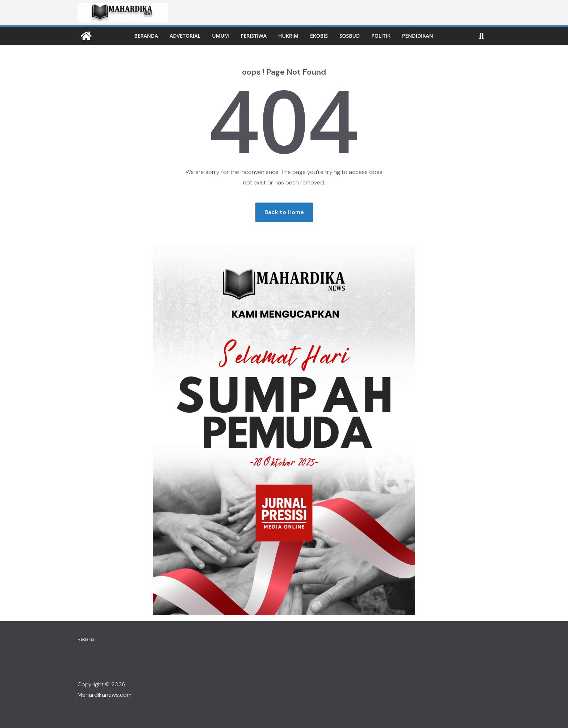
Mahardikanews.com (105, 695)
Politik (381, 36)
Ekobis (319, 36)
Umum (220, 36)
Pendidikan (418, 36)
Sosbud (350, 36)
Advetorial (185, 36)
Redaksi (86, 639)
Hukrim (288, 36)
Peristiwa (254, 36)
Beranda (146, 36)
